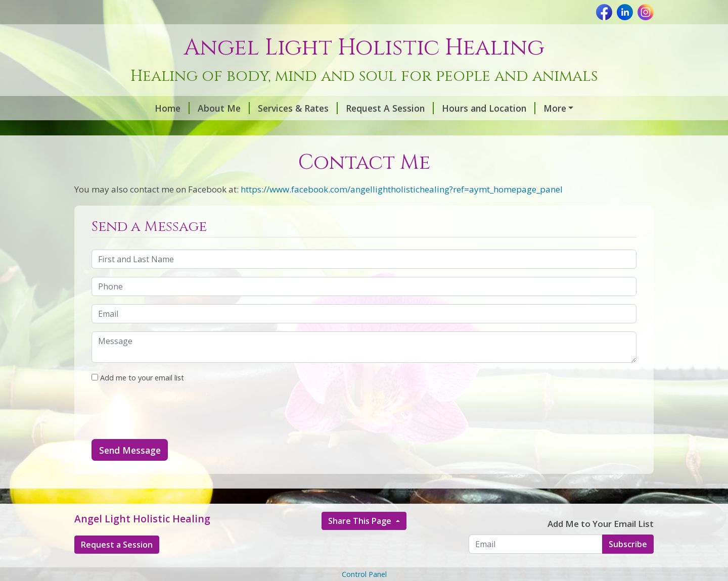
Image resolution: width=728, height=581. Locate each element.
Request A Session (317, 108)
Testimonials (259, 129)
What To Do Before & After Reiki (546, 108)
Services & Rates (225, 108)
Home (100, 108)
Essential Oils (116, 129)
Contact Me (324, 129)
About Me (151, 108)
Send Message (130, 471)
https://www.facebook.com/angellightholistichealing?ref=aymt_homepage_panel (402, 210)
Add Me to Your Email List (601, 545)
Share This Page (361, 542)
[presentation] (168, 433)
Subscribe (628, 565)
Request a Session (117, 566)
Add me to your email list (138, 399)
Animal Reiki (188, 129)
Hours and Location (416, 108)
